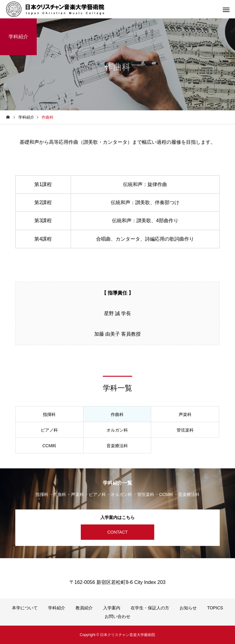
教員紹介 (84, 608)
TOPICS (215, 608)
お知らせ (188, 608)
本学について (25, 608)
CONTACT (118, 532)
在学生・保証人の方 (150, 608)
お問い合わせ (117, 616)
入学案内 (112, 608)
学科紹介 (57, 608)
